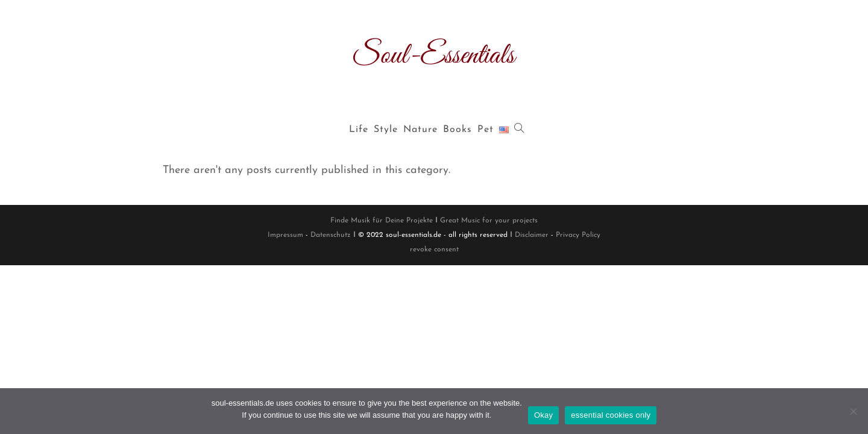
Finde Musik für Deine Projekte (382, 221)
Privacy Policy (578, 235)
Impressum (285, 235)
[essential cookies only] (853, 411)
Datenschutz (331, 235)
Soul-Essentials (434, 56)
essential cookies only (611, 415)
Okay (543, 415)
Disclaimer (532, 235)
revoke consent (434, 250)
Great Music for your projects (489, 221)
